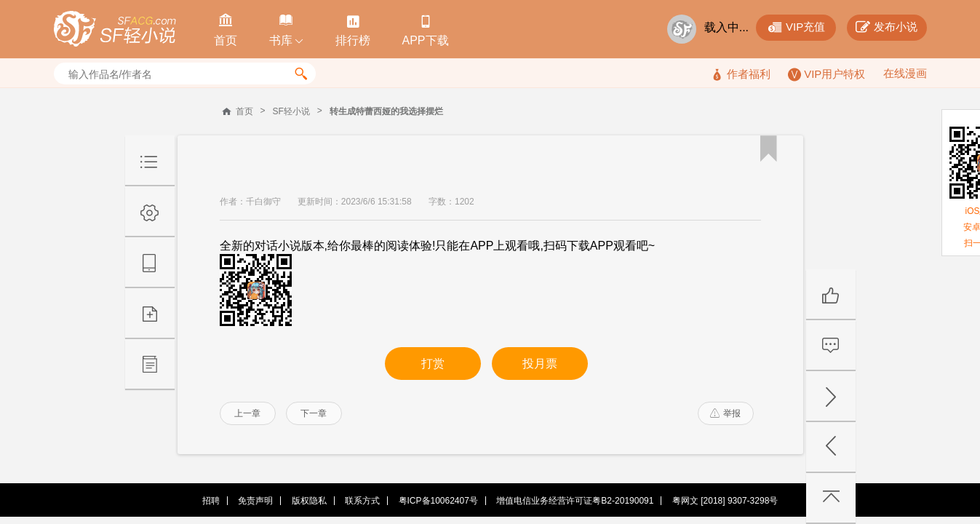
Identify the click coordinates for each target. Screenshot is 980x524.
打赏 (433, 364)
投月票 (540, 364)
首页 (244, 111)
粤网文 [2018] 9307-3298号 (725, 501)
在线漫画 (905, 73)
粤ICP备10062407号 (438, 501)
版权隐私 (309, 501)
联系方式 (362, 501)
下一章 (314, 413)
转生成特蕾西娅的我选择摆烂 (386, 111)
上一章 (247, 413)
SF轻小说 (291, 111)
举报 (725, 413)
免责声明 (255, 501)
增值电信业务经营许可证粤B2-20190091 (575, 501)
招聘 (211, 501)
